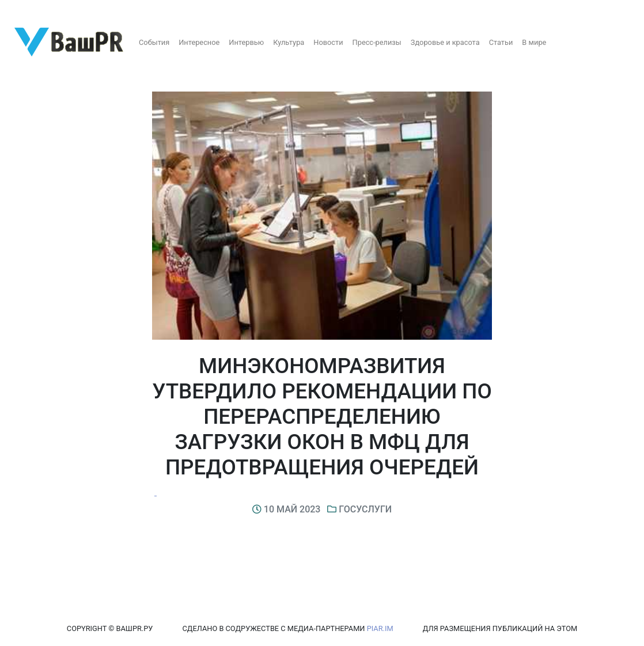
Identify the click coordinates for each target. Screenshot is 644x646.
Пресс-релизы (377, 42)
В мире (534, 42)
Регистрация (31, 10)
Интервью (246, 42)
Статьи (501, 42)
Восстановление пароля (114, 10)
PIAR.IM (380, 628)
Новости (328, 42)
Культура (289, 42)
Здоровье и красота (445, 42)
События (154, 42)
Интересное (199, 42)
